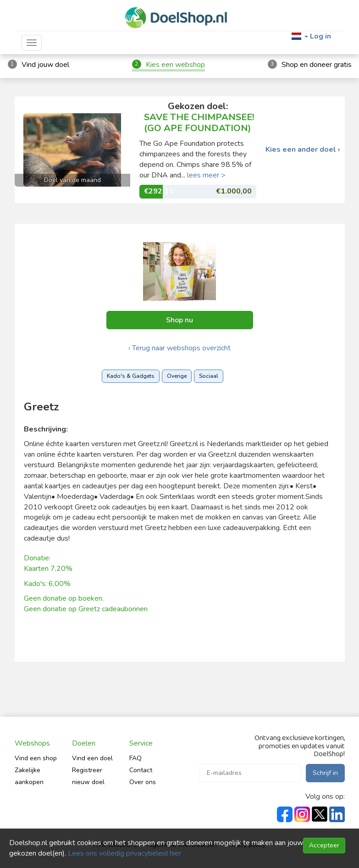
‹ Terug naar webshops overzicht (179, 348)
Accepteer (324, 845)
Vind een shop (36, 758)
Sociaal (209, 376)
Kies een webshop (175, 65)
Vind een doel (92, 758)
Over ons (143, 782)
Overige (177, 376)
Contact (141, 770)
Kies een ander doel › (303, 150)
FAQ (135, 758)
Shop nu (179, 320)
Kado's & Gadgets (131, 376)
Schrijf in (325, 773)
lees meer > (206, 175)
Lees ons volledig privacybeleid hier (124, 853)
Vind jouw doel (45, 65)
